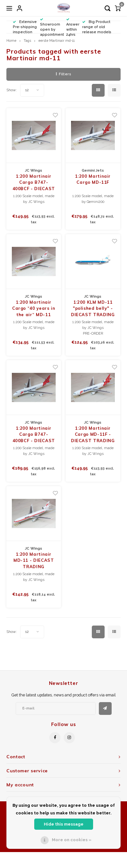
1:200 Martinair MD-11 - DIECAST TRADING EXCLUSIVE (34, 561)
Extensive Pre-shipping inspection (25, 27)
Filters (64, 74)
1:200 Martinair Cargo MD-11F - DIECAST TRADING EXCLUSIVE (93, 435)
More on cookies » (72, 840)
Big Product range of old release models (97, 27)
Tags (27, 41)
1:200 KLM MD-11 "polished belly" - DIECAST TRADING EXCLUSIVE (93, 309)
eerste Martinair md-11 (56, 41)
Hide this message (64, 824)
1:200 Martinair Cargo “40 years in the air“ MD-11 (34, 308)
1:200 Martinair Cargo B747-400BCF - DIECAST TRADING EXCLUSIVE (34, 183)
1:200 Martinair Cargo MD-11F (93, 179)
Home (11, 41)
